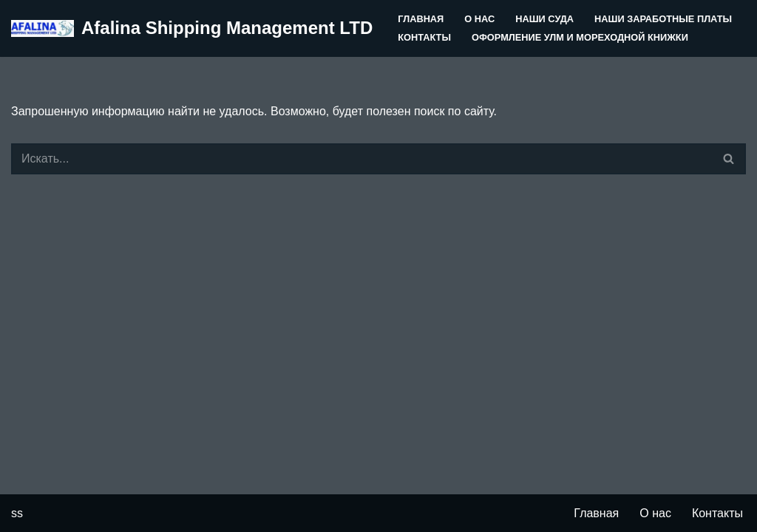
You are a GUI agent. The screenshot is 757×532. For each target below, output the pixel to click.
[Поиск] (362, 159)
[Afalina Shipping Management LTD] (192, 28)
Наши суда (544, 19)
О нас (479, 19)
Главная (421, 19)
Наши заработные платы (663, 19)
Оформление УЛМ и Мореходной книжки (580, 37)
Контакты (424, 37)
